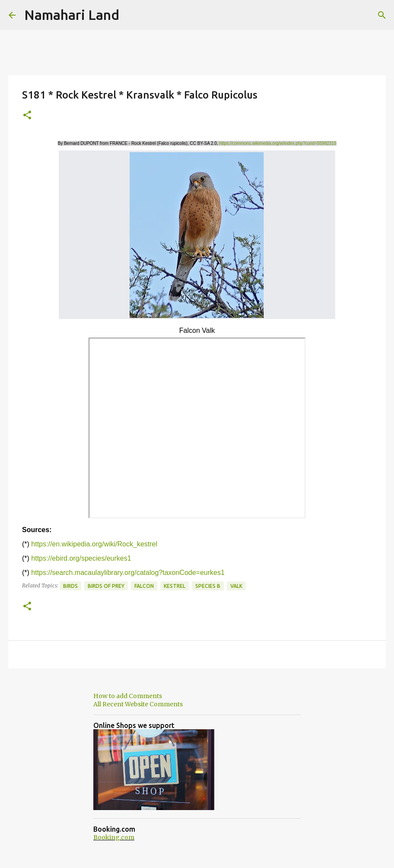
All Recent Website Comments (138, 704)
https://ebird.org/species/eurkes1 (81, 558)
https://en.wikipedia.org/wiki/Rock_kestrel (94, 544)
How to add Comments (128, 696)
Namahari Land (72, 15)
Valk (236, 586)
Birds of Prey (106, 586)
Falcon (144, 586)
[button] (27, 116)
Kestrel (175, 586)
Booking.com (114, 837)
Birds (70, 586)
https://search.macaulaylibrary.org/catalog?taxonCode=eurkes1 (128, 573)
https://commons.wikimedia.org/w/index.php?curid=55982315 (278, 143)
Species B (208, 586)
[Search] (382, 15)
